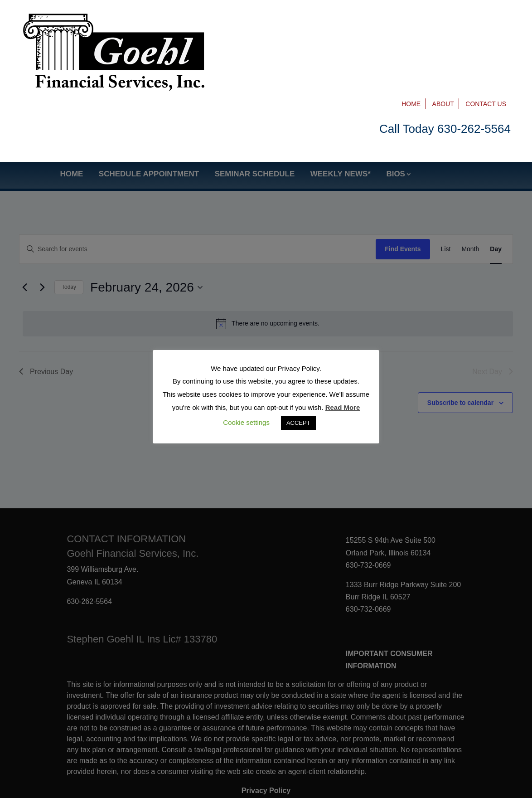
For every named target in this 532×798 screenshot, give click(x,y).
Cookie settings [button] (246, 422)
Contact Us (486, 19)
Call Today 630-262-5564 (445, 44)
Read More (343, 407)
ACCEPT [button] (298, 423)
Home (411, 19)
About (443, 19)
